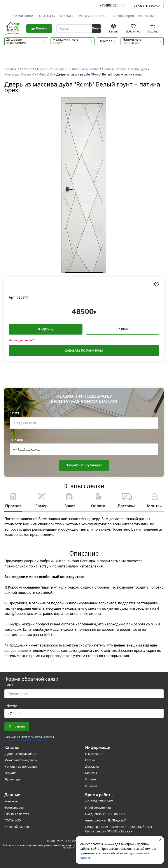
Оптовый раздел (17, 827)
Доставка (92, 767)
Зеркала (106, 41)
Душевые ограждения (16, 41)
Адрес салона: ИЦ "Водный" (105, 820)
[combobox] (74, 29)
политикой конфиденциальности (25, 740)
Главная (10, 69)
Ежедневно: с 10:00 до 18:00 (106, 814)
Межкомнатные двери (65, 41)
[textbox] (74, 29)
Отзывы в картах (17, 814)
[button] (67, 16)
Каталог (26, 69)
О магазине (24, 16)
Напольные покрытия (132, 41)
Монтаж (91, 773)
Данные (12, 795)
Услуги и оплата (92, 16)
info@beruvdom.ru (98, 808)
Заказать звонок (147, 5)
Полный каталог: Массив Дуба (125, 69)
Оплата (90, 779)
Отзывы (91, 786)
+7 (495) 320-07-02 (99, 801)
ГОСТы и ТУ (46, 16)
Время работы (99, 795)
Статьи (65, 16)
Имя (16, 413)
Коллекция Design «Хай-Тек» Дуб (29, 75)
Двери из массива (85, 69)
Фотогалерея (123, 16)
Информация (98, 747)
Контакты (146, 16)
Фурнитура (12, 779)
